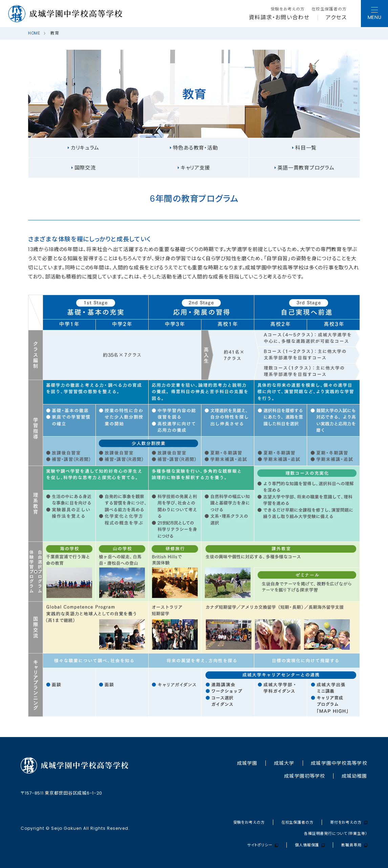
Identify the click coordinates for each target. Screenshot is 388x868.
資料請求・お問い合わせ (279, 18)
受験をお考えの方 (288, 9)
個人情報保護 (310, 845)
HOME (34, 33)
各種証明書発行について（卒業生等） (336, 834)
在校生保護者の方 (329, 9)
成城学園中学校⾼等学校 (339, 763)
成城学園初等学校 (305, 776)
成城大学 (284, 763)
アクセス (336, 18)
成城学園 (247, 763)
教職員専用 (354, 845)
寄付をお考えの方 (349, 822)
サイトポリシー (263, 845)
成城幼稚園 (354, 776)
